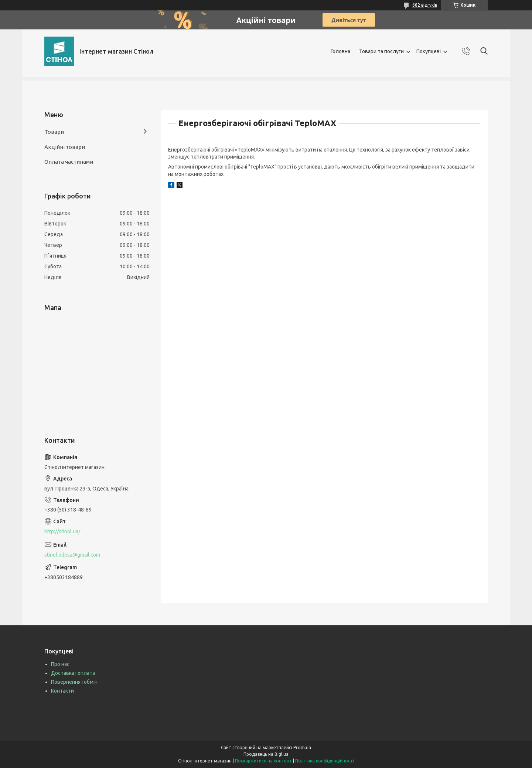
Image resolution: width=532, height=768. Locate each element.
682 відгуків (425, 5)
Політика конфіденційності (325, 761)
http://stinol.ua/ (62, 531)
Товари (54, 132)
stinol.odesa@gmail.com (72, 555)
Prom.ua (302, 747)
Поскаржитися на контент (263, 761)
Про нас (60, 664)
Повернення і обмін (74, 682)
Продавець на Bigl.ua (266, 754)
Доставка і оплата (73, 673)
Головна (340, 51)
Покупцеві (429, 51)
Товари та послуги (381, 51)
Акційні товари (65, 147)
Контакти (62, 691)
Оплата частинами (69, 162)
